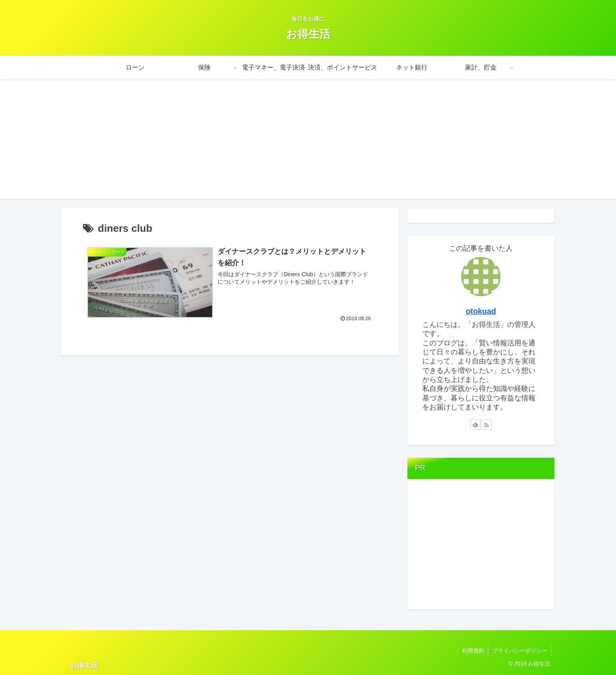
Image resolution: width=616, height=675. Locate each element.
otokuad (481, 311)
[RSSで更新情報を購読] (486, 425)
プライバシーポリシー (520, 651)
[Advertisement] (308, 144)
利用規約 (473, 651)
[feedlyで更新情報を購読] (475, 425)
